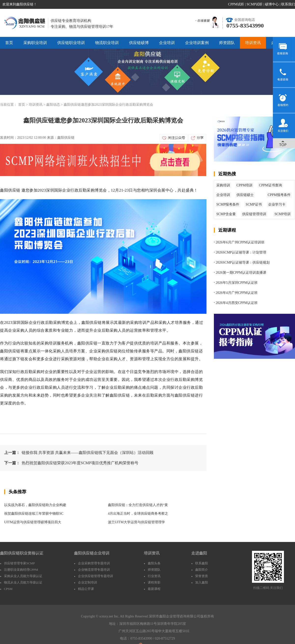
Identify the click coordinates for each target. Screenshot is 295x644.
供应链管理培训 (254, 214)
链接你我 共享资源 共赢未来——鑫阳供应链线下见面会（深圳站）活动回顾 (88, 453)
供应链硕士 (245, 195)
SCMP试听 (255, 4)
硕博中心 (272, 4)
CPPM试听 (236, 4)
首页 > (23, 105)
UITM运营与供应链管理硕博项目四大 (33, 522)
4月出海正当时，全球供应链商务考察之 (138, 514)
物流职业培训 (107, 43)
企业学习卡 (277, 204)
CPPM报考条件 (279, 195)
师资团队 (227, 43)
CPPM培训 (244, 185)
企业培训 (167, 43)
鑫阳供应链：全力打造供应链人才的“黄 (138, 505)
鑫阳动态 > (55, 105)
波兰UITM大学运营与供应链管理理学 (136, 522)
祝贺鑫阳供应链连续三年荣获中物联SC (34, 514)
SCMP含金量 (226, 214)
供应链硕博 (139, 43)
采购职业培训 (35, 43)
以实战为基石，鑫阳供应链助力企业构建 (35, 505)
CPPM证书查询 (270, 185)
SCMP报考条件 (228, 204)
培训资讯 (253, 43)
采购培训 (223, 185)
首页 (9, 43)
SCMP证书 (254, 204)
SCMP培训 (283, 214)
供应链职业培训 (71, 43)
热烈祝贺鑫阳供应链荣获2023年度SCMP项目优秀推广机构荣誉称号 (80, 463)
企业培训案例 (197, 43)
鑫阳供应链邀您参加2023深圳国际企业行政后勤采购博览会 (108, 105)
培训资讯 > (37, 105)
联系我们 (288, 4)
